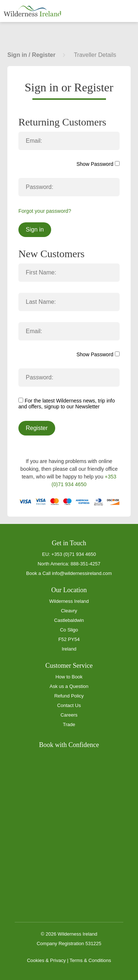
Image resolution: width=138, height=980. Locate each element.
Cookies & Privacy (46, 960)
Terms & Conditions (90, 960)
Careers (69, 715)
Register (37, 428)
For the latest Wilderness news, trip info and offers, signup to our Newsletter (67, 404)
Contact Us (69, 705)
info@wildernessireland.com (82, 573)
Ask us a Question (69, 686)
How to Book (69, 677)
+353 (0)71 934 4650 (74, 554)
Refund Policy (69, 696)
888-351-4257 (86, 564)
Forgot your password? (45, 211)
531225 (93, 943)
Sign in (35, 229)
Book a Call (38, 573)
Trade (69, 724)
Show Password (98, 164)
